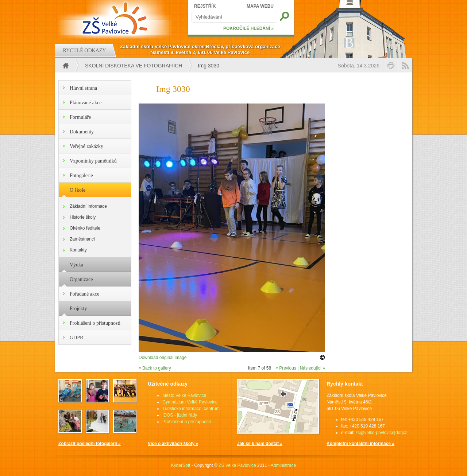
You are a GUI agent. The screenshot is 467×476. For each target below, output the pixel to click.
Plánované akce (86, 103)
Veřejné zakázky (86, 146)
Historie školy (83, 217)
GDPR (76, 338)
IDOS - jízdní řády (180, 415)
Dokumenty (82, 132)
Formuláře (80, 117)
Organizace (81, 279)
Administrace (283, 465)
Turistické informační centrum (191, 409)
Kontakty (78, 250)
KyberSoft (181, 465)
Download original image (163, 358)
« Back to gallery (155, 368)
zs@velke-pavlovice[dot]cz (381, 433)
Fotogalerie (81, 175)
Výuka (76, 265)
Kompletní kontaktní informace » (360, 444)
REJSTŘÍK (205, 6)
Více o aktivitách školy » (173, 444)
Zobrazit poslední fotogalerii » (90, 444)
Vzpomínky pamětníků (93, 161)
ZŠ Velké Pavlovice (237, 465)
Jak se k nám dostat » (260, 444)
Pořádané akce (84, 294)
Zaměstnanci (82, 239)
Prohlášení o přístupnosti (95, 323)
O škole (78, 190)
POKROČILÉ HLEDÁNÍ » (248, 28)
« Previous (286, 368)
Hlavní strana (83, 88)
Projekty (78, 309)
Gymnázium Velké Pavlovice (190, 402)
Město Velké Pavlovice (184, 395)
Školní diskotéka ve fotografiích (134, 66)
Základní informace (88, 206)
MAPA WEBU (260, 6)
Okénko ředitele (85, 228)
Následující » (312, 368)
